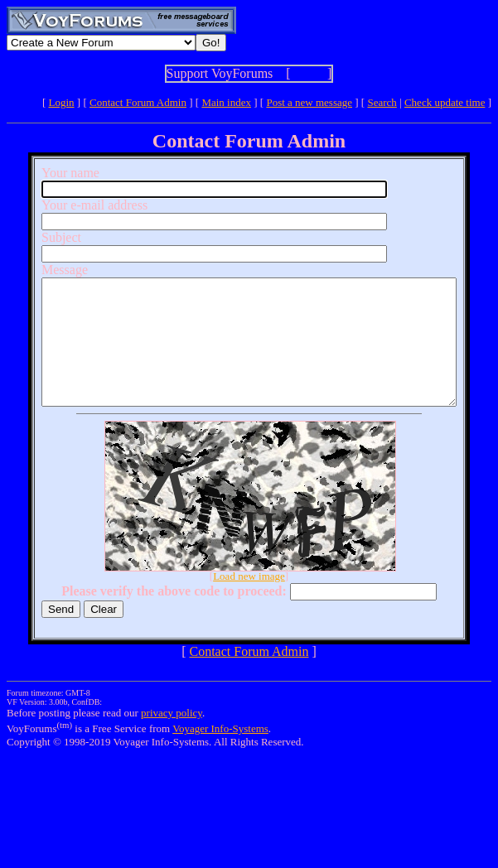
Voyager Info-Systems (220, 753)
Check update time (445, 102)
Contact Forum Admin (138, 102)
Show (309, 73)
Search (382, 102)
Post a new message (309, 102)
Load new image (252, 601)
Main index (226, 102)
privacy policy (172, 738)
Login (62, 102)
